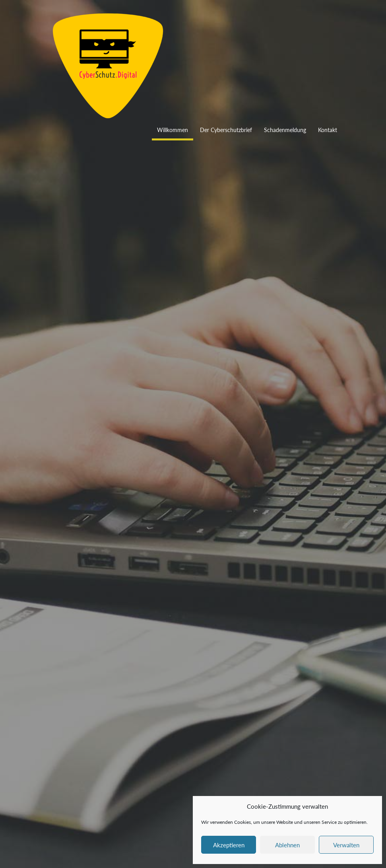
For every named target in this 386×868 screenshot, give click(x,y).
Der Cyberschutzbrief (226, 130)
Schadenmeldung (285, 130)
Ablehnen (287, 845)
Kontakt (328, 130)
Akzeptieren (229, 845)
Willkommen (173, 130)
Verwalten (346, 845)
